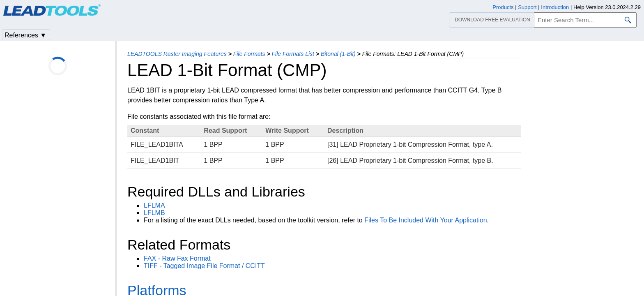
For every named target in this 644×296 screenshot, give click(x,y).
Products (503, 7)
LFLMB (154, 213)
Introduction (555, 7)
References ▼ (25, 35)
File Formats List (293, 54)
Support (527, 7)
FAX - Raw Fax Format (177, 258)
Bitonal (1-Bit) (338, 54)
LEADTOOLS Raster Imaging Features (177, 54)
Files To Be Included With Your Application (426, 220)
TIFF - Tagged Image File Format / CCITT (204, 266)
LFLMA (154, 205)
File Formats (249, 54)
